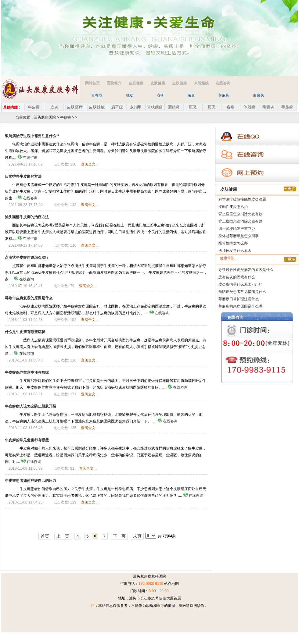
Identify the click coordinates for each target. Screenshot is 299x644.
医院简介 (114, 83)
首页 (45, 536)
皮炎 (54, 107)
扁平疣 (117, 107)
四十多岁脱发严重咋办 (237, 229)
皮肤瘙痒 (75, 107)
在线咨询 (223, 83)
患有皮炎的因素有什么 (237, 277)
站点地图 (171, 584)
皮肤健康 (136, 83)
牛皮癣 (34, 107)
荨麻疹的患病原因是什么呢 (240, 306)
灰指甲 (136, 107)
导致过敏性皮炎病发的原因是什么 (246, 270)
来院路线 (201, 83)
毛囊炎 (268, 107)
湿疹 (160, 95)
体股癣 (249, 107)
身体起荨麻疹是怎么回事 (239, 236)
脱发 (129, 95)
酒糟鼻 (174, 107)
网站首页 (92, 83)
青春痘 (97, 95)
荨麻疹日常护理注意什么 (239, 299)
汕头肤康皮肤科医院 (149, 576)
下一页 (119, 536)
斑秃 (193, 107)
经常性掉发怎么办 (233, 243)
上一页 (63, 536)
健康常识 (227, 258)
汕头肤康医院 (45, 117)
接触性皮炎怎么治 (233, 207)
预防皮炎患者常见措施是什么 (242, 292)
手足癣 (287, 107)
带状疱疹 (155, 107)
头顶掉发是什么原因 (235, 251)
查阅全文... (90, 164)
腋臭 (191, 95)
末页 (137, 536)
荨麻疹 (224, 95)
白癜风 (259, 95)
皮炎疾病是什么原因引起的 (240, 284)
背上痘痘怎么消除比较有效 (240, 214)
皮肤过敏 (97, 107)
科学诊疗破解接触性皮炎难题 (242, 199)
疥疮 (231, 107)
